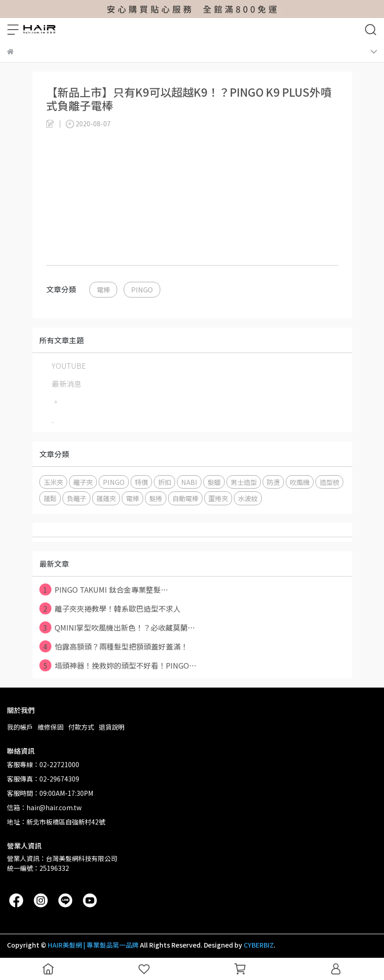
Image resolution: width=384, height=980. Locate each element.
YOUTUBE (69, 366)
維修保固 (50, 727)
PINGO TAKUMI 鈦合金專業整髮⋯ (104, 589)
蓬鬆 (50, 498)
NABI (189, 482)
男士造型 (244, 482)
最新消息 (67, 384)
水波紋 (248, 498)
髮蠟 (214, 482)
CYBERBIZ (259, 945)
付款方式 (81, 727)
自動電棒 (185, 498)
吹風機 (300, 482)
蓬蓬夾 (106, 498)
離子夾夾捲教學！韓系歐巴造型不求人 (110, 608)
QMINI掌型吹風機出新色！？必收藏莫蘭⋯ (117, 627)
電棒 (103, 289)
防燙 (273, 482)
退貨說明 (112, 727)
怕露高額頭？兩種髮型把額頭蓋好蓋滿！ (114, 646)
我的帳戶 (20, 727)
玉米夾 (53, 482)
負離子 (76, 498)
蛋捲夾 (218, 498)
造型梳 (329, 482)
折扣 (164, 482)
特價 (141, 482)
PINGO (142, 289)
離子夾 (83, 482)
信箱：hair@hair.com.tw (44, 807)
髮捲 (156, 498)
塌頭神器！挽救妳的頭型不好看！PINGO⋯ (118, 665)
